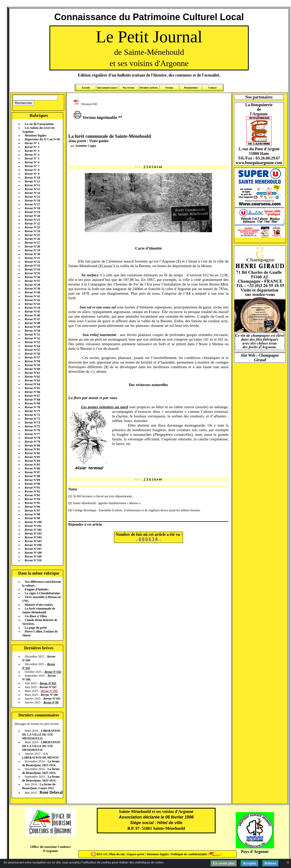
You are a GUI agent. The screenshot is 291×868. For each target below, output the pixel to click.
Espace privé (135, 854)
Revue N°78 (32, 438)
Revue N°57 (32, 357)
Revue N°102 (33, 530)
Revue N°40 (32, 292)
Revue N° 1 (32, 143)
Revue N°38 (32, 285)
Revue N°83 (32, 457)
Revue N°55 (32, 350)
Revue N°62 (32, 377)
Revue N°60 (32, 369)
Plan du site (118, 854)
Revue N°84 (32, 461)
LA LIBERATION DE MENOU (41, 756)
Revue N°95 (32, 503)
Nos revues (128, 88)
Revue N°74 (32, 423)
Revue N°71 (32, 411)
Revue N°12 (32, 185)
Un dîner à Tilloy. (36, 616)
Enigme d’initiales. (37, 589)
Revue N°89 (32, 480)
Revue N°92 (32, 491)
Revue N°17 (32, 204)
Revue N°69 (32, 403)
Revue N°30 (32, 254)
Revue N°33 (32, 266)
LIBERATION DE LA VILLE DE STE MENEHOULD (41, 735)
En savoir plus (224, 863)
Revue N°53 (32, 342)
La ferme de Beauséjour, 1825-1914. (41, 763)
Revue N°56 (32, 354)
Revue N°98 (32, 514)
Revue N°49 (32, 327)
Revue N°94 (32, 499)
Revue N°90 (32, 484)
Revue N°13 (32, 189)
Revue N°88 (32, 476)
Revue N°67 (32, 396)
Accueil (86, 88)
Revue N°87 (32, 472)
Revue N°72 (32, 415)
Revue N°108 (33, 553)
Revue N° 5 (32, 158)
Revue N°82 (32, 453)
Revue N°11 (32, 181)
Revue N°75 (32, 426)
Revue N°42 (32, 300)
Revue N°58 (32, 361)
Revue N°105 (33, 541)
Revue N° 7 (32, 166)
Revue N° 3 (32, 151)
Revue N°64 (32, 384)
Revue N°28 (32, 246)
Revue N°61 (32, 373)
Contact (212, 88)
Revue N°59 (32, 365)
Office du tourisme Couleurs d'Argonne (50, 849)
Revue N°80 (32, 445)
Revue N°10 (32, 178)
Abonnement (191, 88)
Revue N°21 (32, 220)
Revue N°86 (32, 468)
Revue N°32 (32, 262)
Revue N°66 (32, 392)
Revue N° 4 (32, 155)
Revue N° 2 (32, 147)
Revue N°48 (32, 323)
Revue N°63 (32, 380)
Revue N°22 (32, 224)
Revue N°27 (32, 243)
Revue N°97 (32, 511)
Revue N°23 (32, 227)
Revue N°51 (32, 334)
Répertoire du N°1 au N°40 (42, 139)
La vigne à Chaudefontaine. (43, 593)
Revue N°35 (32, 273)
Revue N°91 (32, 488)
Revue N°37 (32, 281)
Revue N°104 (33, 537)
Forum (169, 88)
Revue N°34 (32, 269)
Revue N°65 (32, 388)
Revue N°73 (32, 419)
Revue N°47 (32, 319)
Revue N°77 (32, 434)
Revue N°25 (32, 235)
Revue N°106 (33, 545)
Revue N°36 (32, 277)
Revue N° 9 (32, 174)
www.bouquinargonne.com (259, 163)
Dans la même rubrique (39, 573)
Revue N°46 (32, 315)
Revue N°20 (32, 216)
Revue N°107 (33, 549)
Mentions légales (36, 135)
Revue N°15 (32, 197)
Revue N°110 (33, 560)
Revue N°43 (32, 304)
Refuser (270, 863)
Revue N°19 (32, 212)
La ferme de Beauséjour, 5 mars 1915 (39, 786)
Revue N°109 (33, 556)
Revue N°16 (32, 201)
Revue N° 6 (32, 162)
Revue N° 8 (32, 170)
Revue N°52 (32, 338)
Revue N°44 (32, 308)
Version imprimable (95, 117)
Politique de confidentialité (189, 854)
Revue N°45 (32, 312)
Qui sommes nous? (107, 88)
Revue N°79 (32, 442)
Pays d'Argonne (255, 852)
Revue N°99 (32, 518)
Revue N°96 (32, 507)
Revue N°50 (32, 331)
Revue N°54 (32, 346)
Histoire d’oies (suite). (39, 605)
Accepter (250, 863)
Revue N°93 (32, 495)
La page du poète (36, 628)
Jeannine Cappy (86, 146)
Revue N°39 (32, 289)
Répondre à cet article (85, 524)
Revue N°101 (33, 526)
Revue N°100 (33, 522)
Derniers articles (149, 88)
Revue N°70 (32, 407)
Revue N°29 (32, 250)
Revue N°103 (33, 534)
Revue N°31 (32, 258)
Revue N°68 (32, 400)
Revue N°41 (32, 296)
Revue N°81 (32, 449)
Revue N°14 (32, 193)
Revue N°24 (32, 231)
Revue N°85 (32, 465)
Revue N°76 (32, 430)
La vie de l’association (39, 124)
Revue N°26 (32, 239)
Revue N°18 (32, 208)
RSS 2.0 (100, 854)
